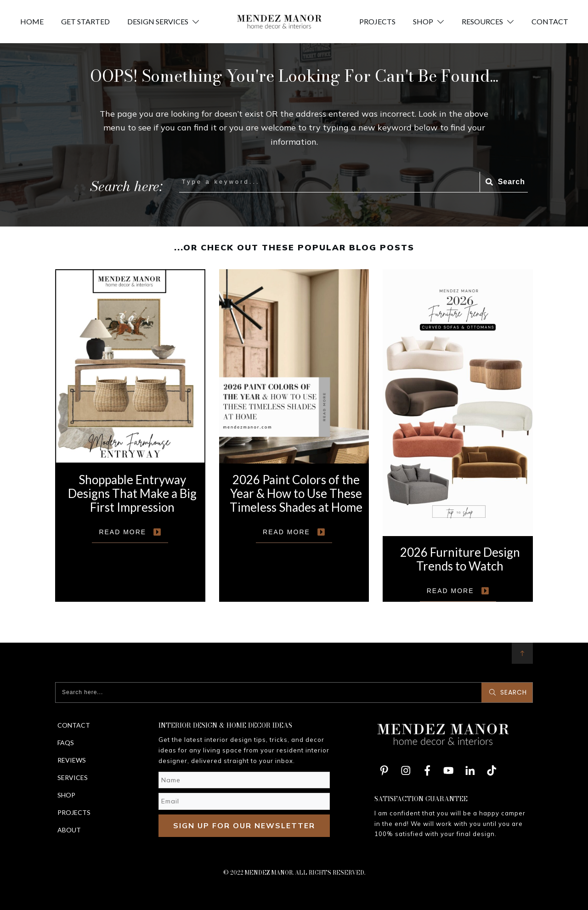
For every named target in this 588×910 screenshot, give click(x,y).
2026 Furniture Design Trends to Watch (458, 435)
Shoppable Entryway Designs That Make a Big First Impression (130, 435)
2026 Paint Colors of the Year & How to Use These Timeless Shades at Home (294, 435)
